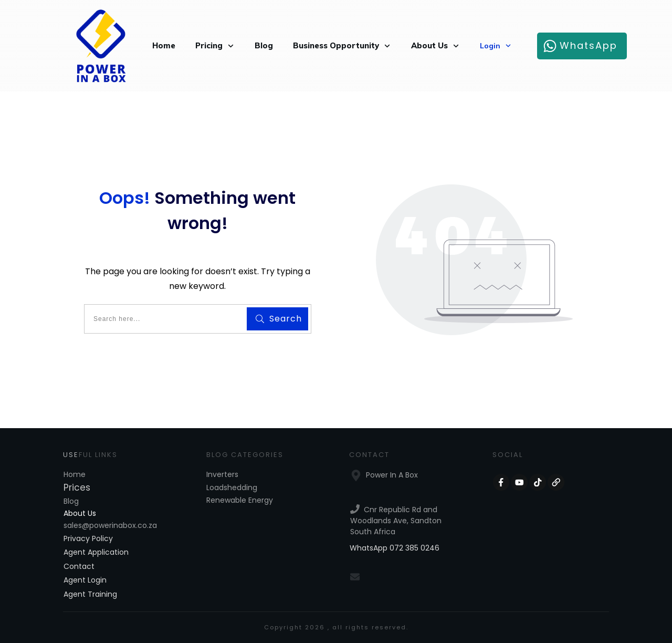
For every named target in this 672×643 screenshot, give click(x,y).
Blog (71, 501)
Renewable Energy (240, 500)
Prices (77, 488)
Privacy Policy (88, 538)
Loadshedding (232, 488)
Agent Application (96, 552)
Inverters (222, 474)
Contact (79, 566)
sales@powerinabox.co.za (110, 525)
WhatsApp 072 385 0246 (395, 548)
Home (75, 474)
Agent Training (90, 594)
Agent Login (85, 580)
